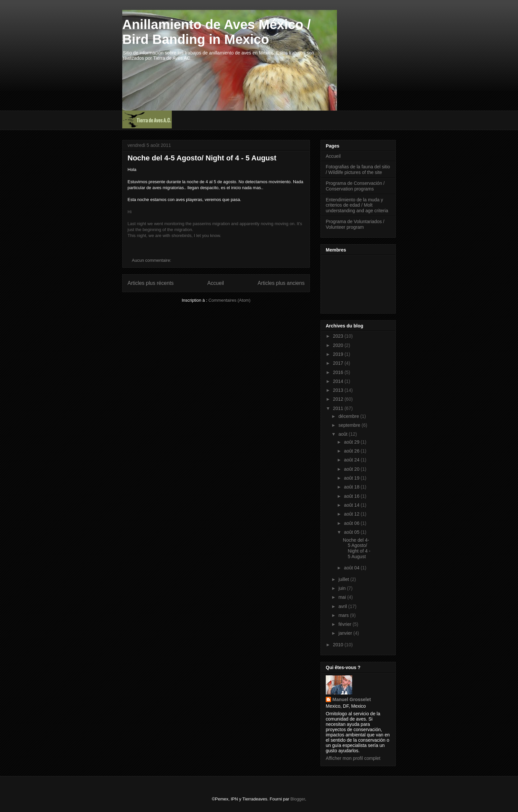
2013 (339, 390)
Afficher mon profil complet (353, 758)
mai (343, 597)
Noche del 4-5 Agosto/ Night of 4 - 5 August (202, 158)
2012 (339, 399)
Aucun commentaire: (152, 260)
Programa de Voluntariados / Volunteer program (355, 224)
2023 (339, 336)
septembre (350, 425)
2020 (339, 345)
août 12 (352, 514)
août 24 (352, 460)
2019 (339, 354)
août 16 (352, 496)
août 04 (352, 568)
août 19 (352, 478)
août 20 (352, 469)
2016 (339, 372)
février (345, 624)
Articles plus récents (151, 283)
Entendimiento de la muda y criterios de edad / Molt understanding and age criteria (357, 205)
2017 (339, 363)
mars (344, 615)
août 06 (352, 523)
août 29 (352, 442)
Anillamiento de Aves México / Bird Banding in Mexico (217, 32)
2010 (339, 645)
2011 (339, 408)
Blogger (298, 799)
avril (343, 606)
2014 (339, 381)
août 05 (352, 532)
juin (343, 588)
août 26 (352, 451)
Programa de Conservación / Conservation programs (355, 186)
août (343, 434)
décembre (349, 416)
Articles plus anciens (281, 283)
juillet (344, 579)
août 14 (352, 505)
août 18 (352, 487)
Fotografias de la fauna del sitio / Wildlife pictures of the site (358, 169)
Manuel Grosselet (352, 699)
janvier (346, 633)
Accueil (216, 283)
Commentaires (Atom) (229, 300)
